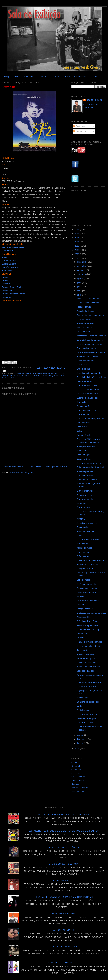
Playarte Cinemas (80, 788)
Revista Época (9, 378)
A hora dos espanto (85, 531)
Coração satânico (85, 609)
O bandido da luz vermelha (89, 463)
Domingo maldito (64, 913)
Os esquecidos (83, 332)
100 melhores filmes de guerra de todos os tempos (64, 831)
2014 (77, 242)
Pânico (80, 535)
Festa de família (84, 307)
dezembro (82, 262)
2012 (77, 250)
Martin (79, 706)
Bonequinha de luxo (86, 446)
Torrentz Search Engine (12, 287)
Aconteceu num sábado (64, 963)
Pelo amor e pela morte (87, 625)
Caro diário (82, 427)
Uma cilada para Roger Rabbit (90, 418)
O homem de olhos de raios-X (90, 646)
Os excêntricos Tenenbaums (90, 340)
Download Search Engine (13, 294)
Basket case (82, 698)
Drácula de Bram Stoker (88, 621)
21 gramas (81, 503)
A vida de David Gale (64, 947)
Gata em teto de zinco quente (90, 315)
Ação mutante (83, 556)
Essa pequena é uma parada (90, 344)
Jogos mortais (83, 650)
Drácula (80, 605)
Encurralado (82, 527)
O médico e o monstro (87, 523)
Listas (17, 77)
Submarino (7, 271)
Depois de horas (84, 381)
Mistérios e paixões (85, 671)
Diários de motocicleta (87, 385)
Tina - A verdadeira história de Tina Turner (64, 897)
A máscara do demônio (87, 564)
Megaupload (7, 290)
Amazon (5, 257)
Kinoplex (75, 784)
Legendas (6, 297)
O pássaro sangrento (86, 584)
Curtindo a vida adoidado (88, 398)
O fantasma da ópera (86, 686)
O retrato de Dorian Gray (88, 629)
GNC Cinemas (78, 777)
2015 (77, 238)
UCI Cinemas (78, 791)
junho (80, 287)
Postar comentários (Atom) (22, 472)
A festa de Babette (85, 323)
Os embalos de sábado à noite (91, 352)
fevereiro (81, 739)
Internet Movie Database (13, 247)
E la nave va (82, 365)
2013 (77, 246)
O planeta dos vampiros (87, 714)
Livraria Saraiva (9, 264)
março (80, 735)
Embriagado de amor (86, 348)
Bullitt (79, 431)
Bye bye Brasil (83, 435)
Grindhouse (82, 634)
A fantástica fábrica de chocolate (91, 336)
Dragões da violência (64, 864)
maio (80, 291)
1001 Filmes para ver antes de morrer (64, 814)
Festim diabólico (84, 319)
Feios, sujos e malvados (88, 303)
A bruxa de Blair (84, 617)
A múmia (81, 519)
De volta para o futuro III (88, 390)
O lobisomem (83, 552)
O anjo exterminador (86, 491)
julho (80, 282)
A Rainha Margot (64, 880)
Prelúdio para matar (86, 654)
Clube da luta (83, 414)
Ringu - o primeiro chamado (89, 642)
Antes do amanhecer (86, 475)
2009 (77, 748)
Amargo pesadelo (85, 499)
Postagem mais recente (12, 467)
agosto (81, 278)
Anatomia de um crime (87, 480)
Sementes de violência (64, 847)
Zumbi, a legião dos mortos (89, 667)
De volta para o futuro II (87, 394)
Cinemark (76, 766)
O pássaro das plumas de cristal (91, 613)
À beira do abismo (85, 507)
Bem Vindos (82, 544)
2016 (77, 233)
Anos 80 (20, 373)
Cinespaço (76, 770)
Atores (56, 77)
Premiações (30, 77)
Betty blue (9, 87)
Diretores (44, 77)
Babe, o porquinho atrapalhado (91, 467)
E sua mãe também (86, 361)
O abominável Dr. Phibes (88, 540)
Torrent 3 (6, 284)
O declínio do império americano (91, 377)
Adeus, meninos (64, 930)
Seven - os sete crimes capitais (91, 560)
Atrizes (67, 77)
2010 (77, 258)
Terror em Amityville (86, 658)
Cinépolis (76, 773)
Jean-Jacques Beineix (54, 376)
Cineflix (75, 762)
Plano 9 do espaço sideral (88, 592)
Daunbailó (81, 402)
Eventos (95, 77)
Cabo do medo (83, 580)
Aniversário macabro (86, 663)
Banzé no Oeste (84, 459)
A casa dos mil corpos (87, 588)
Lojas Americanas (10, 267)
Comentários (80, 131)
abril (79, 295)
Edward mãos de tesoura (88, 356)
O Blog (6, 77)
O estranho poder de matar (89, 682)
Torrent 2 (6, 280)
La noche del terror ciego (88, 702)
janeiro (81, 743)
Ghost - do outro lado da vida (90, 299)
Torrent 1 (6, 277)
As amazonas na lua (86, 495)
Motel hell (81, 638)
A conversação (83, 406)
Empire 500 (49, 373)
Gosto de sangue (84, 327)
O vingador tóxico (85, 569)
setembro (82, 274)
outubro (81, 270)
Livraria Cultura (9, 261)
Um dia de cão (83, 369)
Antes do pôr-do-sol (86, 471)
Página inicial (35, 467)
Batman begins (83, 455)
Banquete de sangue (86, 718)
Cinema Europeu (33, 373)
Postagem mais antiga (56, 467)
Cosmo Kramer (94, 100)
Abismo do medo (84, 548)
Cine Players (7, 251)
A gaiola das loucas (85, 311)
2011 (77, 254)
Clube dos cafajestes (86, 410)
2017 (77, 229)
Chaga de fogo (83, 423)
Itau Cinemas (78, 780)
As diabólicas (83, 710)
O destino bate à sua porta (89, 373)
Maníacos (81, 596)
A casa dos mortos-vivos (88, 600)
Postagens (79, 126)
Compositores (81, 77)
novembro (82, 266)
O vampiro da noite (85, 723)
